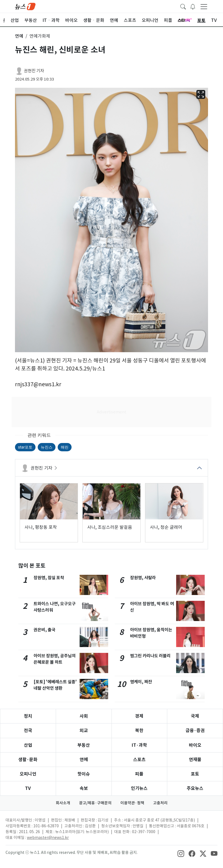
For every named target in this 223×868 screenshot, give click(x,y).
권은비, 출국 (45, 630)
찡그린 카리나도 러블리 (150, 656)
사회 (84, 716)
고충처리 (160, 803)
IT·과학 (139, 745)
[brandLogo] (25, 6)
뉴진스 (47, 447)
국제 (195, 716)
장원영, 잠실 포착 (49, 578)
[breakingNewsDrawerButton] (193, 6)
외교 (84, 731)
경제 (139, 716)
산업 (28, 745)
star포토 (25, 447)
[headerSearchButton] (183, 6)
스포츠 (139, 760)
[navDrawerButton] (204, 6)
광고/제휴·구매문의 (95, 803)
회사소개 (63, 803)
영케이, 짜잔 (141, 682)
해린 (65, 447)
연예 (84, 760)
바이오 (195, 745)
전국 (28, 731)
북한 (139, 731)
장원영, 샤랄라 (143, 578)
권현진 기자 (34, 71)
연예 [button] (19, 36)
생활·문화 (28, 760)
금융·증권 (195, 731)
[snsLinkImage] (181, 853)
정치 (28, 716)
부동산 (84, 745)
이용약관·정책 (132, 803)
